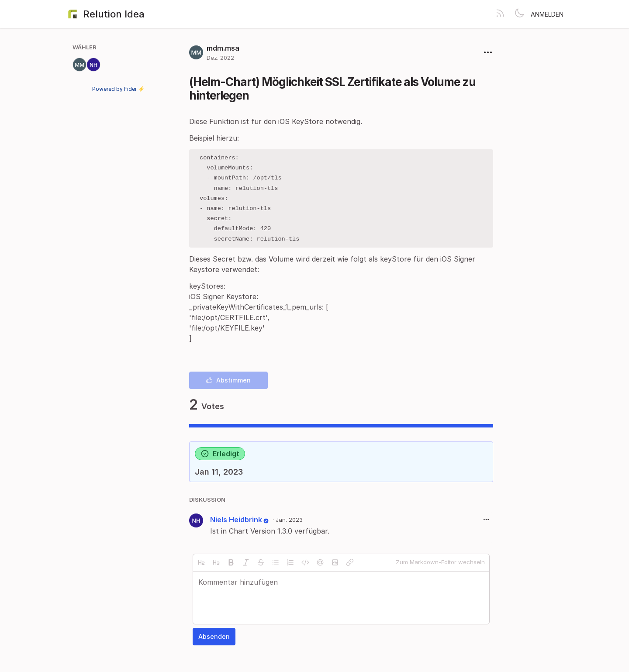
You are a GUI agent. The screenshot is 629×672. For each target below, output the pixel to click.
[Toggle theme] (519, 14)
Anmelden (547, 14)
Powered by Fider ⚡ (118, 89)
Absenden (214, 639)
